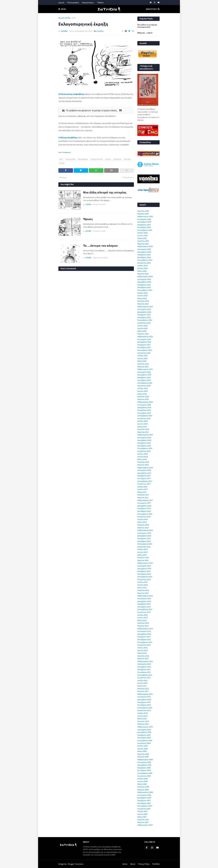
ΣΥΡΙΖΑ (62, 163)
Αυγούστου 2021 (144, 353)
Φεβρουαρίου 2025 (145, 246)
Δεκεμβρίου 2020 (144, 375)
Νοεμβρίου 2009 (144, 735)
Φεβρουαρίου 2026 (145, 216)
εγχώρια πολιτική (97, 159)
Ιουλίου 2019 (143, 421)
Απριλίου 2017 (143, 495)
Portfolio (156, 864)
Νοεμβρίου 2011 (144, 669)
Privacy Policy (144, 864)
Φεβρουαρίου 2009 (145, 760)
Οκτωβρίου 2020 (144, 380)
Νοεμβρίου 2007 (144, 800)
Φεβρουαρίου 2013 (145, 629)
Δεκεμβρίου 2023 (144, 282)
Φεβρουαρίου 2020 (145, 402)
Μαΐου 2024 (142, 271)
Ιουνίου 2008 (143, 781)
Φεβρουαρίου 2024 (145, 276)
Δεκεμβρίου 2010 (144, 699)
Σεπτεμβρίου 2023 (145, 290)
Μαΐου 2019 (142, 427)
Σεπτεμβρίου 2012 (145, 642)
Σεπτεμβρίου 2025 (145, 230)
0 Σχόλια (100, 31)
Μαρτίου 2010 (143, 724)
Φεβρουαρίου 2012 (145, 661)
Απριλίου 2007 (143, 820)
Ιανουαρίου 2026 (144, 219)
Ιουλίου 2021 (143, 356)
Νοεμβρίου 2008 (144, 768)
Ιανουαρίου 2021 (144, 372)
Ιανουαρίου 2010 (144, 730)
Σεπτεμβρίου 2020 (145, 383)
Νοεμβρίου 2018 (144, 443)
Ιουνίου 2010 (143, 716)
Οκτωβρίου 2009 (144, 738)
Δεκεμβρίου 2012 (144, 634)
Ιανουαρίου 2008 (144, 795)
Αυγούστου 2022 (144, 323)
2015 (74, 18)
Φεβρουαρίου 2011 (145, 694)
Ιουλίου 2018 (143, 454)
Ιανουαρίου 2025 (144, 249)
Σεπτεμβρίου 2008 (145, 773)
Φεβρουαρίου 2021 (145, 369)
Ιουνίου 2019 (143, 424)
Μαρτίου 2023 (143, 304)
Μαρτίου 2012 (143, 659)
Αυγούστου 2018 (144, 451)
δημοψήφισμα (83, 159)
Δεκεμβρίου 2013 (144, 601)
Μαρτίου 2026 (143, 214)
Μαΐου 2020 (142, 394)
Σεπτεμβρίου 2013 (145, 609)
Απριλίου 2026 (143, 211)
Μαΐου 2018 (142, 459)
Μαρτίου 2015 (143, 560)
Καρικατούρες (88, 3)
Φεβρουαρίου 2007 (145, 825)
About (133, 864)
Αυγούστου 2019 (144, 418)
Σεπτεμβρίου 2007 (145, 806)
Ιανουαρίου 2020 (144, 405)
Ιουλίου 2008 (143, 779)
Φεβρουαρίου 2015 (145, 563)
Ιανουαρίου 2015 (144, 566)
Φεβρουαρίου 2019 (145, 435)
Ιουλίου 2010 (143, 713)
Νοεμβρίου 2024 (144, 255)
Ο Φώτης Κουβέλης (68, 137)
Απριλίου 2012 (143, 656)
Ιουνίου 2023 (143, 296)
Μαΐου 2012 (142, 653)
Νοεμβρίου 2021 (144, 345)
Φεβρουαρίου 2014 (145, 596)
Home (125, 864)
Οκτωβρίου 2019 (144, 413)
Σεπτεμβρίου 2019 (145, 416)
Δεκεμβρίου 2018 (144, 440)
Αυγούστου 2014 (144, 579)
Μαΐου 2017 (142, 492)
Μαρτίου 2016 (143, 528)
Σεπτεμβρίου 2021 (145, 350)
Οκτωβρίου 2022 (144, 317)
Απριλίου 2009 (143, 754)
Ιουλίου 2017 (143, 487)
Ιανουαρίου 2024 (144, 279)
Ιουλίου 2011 (143, 680)
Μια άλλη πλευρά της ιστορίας (105, 192)
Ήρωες (88, 219)
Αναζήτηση (151, 9)
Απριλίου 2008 (143, 787)
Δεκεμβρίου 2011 (144, 667)
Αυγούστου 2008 (144, 776)
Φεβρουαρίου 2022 (145, 337)
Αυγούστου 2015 (144, 547)
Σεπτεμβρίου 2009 (145, 740)
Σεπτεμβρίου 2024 (145, 260)
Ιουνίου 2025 (143, 236)
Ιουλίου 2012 (143, 648)
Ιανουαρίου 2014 (144, 598)
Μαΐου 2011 (142, 686)
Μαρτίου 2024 (143, 274)
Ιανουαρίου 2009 (144, 762)
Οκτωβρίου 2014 (144, 574)
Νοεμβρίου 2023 (144, 285)
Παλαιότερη (128, 177)
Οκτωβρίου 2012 (144, 639)
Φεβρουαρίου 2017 (145, 500)
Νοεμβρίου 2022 (144, 315)
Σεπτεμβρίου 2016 (145, 514)
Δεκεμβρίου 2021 (144, 342)
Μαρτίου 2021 (143, 367)
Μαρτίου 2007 (143, 822)
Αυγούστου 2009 (144, 743)
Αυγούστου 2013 (144, 612)
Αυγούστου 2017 (144, 484)
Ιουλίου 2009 (143, 746)
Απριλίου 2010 (143, 721)
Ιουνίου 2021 (143, 358)
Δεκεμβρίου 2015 (144, 536)
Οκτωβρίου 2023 (144, 287)
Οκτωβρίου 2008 (144, 770)
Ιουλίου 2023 (143, 293)
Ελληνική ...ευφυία (145, 33)
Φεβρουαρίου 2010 (145, 727)
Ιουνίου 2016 (143, 519)
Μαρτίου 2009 (143, 757)
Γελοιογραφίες (73, 3)
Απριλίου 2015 (143, 558)
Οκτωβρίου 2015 (144, 541)
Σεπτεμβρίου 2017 (145, 481)
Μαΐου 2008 (142, 784)
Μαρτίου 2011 (143, 691)
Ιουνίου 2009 (143, 749)
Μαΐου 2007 (142, 817)
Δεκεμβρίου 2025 (144, 222)
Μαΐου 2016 (142, 522)
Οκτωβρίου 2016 (144, 511)
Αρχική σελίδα (64, 18)
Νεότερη (63, 177)
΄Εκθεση (100, 3)
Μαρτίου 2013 (143, 626)
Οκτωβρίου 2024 (144, 257)
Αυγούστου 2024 (144, 263)
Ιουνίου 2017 (143, 489)
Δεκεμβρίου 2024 (144, 252)
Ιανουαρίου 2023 (144, 309)
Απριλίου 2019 (143, 429)
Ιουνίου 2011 (143, 683)
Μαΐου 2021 (142, 361)
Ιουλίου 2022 (143, 326)
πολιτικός (127, 159)
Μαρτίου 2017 (143, 498)
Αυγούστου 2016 (144, 517)
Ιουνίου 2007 (143, 814)
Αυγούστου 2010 (144, 710)
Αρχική (61, 3)
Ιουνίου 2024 (143, 268)
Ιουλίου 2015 (143, 549)
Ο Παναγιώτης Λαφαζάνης (71, 94)
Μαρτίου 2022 (143, 334)
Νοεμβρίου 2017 (144, 476)
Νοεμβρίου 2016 (144, 508)
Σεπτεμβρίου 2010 (145, 708)
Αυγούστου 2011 (144, 678)
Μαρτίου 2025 (143, 244)
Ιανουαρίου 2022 (144, 339)
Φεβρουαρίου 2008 (145, 792)
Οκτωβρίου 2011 (144, 672)
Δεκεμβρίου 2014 (144, 569)
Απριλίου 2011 (143, 689)
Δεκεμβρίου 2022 (144, 312)
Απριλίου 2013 (143, 623)
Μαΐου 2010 (142, 719)
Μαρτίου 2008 (143, 790)
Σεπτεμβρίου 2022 (145, 320)
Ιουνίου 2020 (143, 391)
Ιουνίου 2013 (143, 618)
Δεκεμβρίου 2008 (144, 765)
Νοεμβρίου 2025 (144, 225)
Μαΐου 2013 (142, 620)
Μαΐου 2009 (142, 751)
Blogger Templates (76, 864)
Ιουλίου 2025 (143, 233)
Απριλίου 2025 (143, 241)
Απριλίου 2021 (143, 364)
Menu (64, 9)
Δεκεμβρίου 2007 (144, 798)
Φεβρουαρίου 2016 (145, 530)
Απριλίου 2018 (143, 462)
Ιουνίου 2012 (143, 650)
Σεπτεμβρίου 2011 (145, 675)
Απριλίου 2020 (143, 397)
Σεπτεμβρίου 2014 (145, 577)
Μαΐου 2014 (142, 588)
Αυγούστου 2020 (144, 386)
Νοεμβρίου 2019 (144, 410)
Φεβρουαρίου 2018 (145, 468)
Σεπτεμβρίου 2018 (145, 448)
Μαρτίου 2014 (143, 593)
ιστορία (108, 159)
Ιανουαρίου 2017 (144, 503)
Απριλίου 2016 (143, 525)
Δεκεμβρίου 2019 (144, 407)
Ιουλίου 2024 (143, 266)
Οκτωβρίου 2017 (144, 478)
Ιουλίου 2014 (143, 582)
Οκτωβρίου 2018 (144, 446)
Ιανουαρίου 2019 (144, 437)
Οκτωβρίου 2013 (144, 607)
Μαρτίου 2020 (143, 399)
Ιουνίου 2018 (143, 457)
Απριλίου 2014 (143, 590)
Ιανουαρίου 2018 (144, 470)
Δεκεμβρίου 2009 (144, 732)
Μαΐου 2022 (142, 331)
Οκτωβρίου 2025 (144, 227)
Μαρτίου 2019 (143, 432)
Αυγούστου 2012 (144, 645)
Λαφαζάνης (117, 159)
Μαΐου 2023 (142, 298)
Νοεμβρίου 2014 (144, 571)
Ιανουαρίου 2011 (144, 697)
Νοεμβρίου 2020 (144, 377)
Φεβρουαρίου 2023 (145, 307)
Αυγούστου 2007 (144, 809)
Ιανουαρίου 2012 (144, 664)
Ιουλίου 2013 (143, 615)
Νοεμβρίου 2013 (144, 604)
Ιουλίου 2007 (143, 811)
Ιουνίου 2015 (143, 552)
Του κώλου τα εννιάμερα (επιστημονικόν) (147, 26)
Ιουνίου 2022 (143, 328)
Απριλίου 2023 (143, 301)
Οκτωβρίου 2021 (144, 347)
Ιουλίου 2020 (143, 388)
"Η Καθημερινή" (66, 152)
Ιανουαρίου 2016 (144, 533)
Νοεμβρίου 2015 (144, 538)
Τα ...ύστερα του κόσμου (100, 245)
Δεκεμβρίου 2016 (144, 506)
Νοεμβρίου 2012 (144, 637)
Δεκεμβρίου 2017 (144, 473)
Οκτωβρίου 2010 (144, 705)
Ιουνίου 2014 (143, 585)
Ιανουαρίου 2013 (144, 631)
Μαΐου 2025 (142, 238)
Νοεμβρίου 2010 (144, 702)
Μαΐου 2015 (142, 555)
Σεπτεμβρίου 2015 (145, 544)
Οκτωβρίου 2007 (144, 803)
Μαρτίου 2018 (143, 465)
